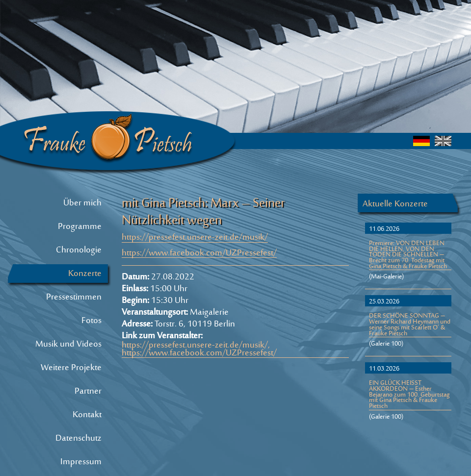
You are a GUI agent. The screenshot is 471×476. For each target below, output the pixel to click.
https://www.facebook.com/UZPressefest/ (199, 254)
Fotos (92, 321)
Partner (88, 392)
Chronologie (79, 251)
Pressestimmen (74, 298)
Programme (80, 227)
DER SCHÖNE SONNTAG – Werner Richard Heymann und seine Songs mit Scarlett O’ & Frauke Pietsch (410, 326)
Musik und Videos (68, 345)
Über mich (82, 203)
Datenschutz (78, 439)
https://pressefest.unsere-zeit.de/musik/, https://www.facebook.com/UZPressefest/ (199, 350)
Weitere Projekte (71, 368)
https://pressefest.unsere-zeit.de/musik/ (195, 238)
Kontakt (87, 415)
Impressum (81, 462)
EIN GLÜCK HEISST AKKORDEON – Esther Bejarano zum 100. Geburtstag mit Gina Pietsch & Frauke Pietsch (409, 395)
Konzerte (85, 274)
